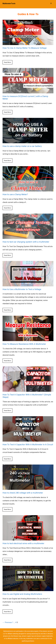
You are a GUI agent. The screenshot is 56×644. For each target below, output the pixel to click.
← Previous (7, 622)
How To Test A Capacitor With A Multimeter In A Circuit (28, 445)
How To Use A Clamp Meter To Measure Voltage (25, 48)
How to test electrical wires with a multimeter (23, 543)
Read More (7, 62)
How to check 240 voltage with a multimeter (23, 493)
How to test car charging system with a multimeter (26, 242)
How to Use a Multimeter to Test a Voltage (22, 289)
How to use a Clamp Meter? (15, 194)
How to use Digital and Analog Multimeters (22, 594)
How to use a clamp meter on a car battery (22, 146)
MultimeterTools (9, 3)
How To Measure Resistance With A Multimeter (24, 344)
